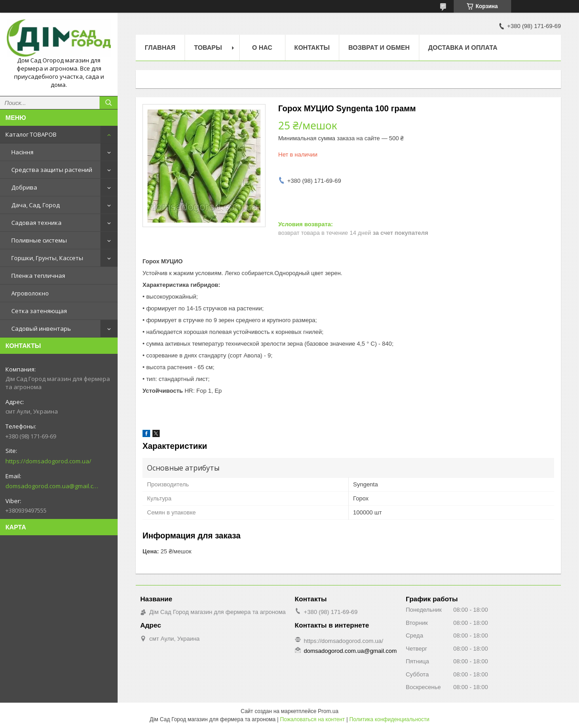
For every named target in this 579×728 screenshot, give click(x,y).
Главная (160, 48)
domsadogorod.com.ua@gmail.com (52, 486)
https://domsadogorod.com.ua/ (48, 461)
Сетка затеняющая (39, 311)
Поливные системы (39, 240)
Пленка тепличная (38, 276)
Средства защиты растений (52, 170)
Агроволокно (30, 293)
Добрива (24, 187)
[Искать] (109, 103)
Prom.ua (328, 711)
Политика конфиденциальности (389, 719)
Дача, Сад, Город (36, 205)
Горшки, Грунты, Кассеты (47, 258)
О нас (262, 48)
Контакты (312, 48)
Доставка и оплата (463, 48)
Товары (208, 48)
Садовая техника (36, 223)
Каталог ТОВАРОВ (31, 134)
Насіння (22, 152)
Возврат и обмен (379, 48)
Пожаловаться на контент (312, 719)
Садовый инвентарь (41, 328)
